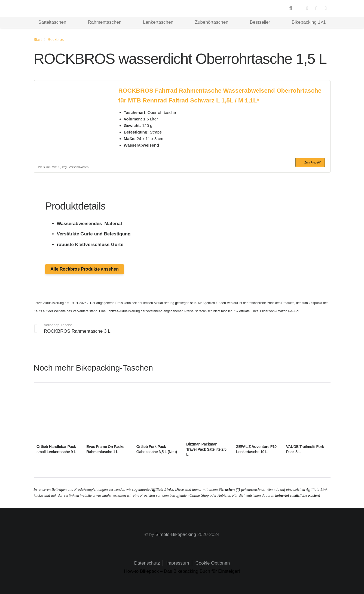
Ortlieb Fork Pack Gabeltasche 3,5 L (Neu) (156, 449)
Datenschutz (147, 563)
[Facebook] (307, 8)
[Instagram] (317, 8)
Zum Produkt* (313, 163)
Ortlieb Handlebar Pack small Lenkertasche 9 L (56, 449)
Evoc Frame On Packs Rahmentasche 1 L (105, 449)
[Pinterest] (326, 8)
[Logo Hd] (55, 8)
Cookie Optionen (213, 563)
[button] (291, 8)
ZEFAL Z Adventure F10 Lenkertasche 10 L (256, 449)
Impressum (177, 563)
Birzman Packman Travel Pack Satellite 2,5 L (206, 449)
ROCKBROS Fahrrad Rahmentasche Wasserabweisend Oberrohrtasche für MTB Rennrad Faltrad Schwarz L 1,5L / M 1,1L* (220, 95)
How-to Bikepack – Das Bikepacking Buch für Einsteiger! (182, 571)
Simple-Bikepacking (176, 534)
